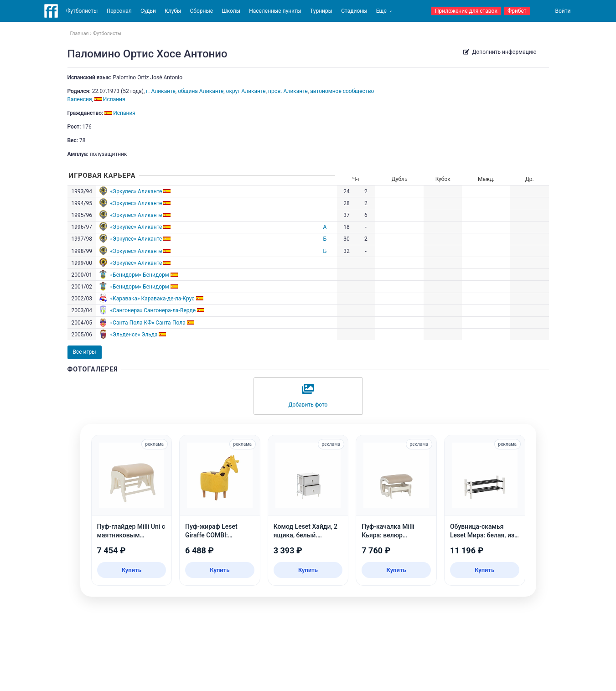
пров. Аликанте (288, 91)
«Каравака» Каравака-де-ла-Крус (152, 299)
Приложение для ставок (466, 11)
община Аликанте (201, 91)
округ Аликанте (246, 91)
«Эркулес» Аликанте (136, 191)
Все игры (85, 352)
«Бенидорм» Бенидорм (139, 275)
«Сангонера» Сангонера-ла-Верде (153, 310)
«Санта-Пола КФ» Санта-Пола (148, 323)
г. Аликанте (161, 91)
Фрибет (517, 11)
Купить (132, 570)
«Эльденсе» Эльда (134, 335)
